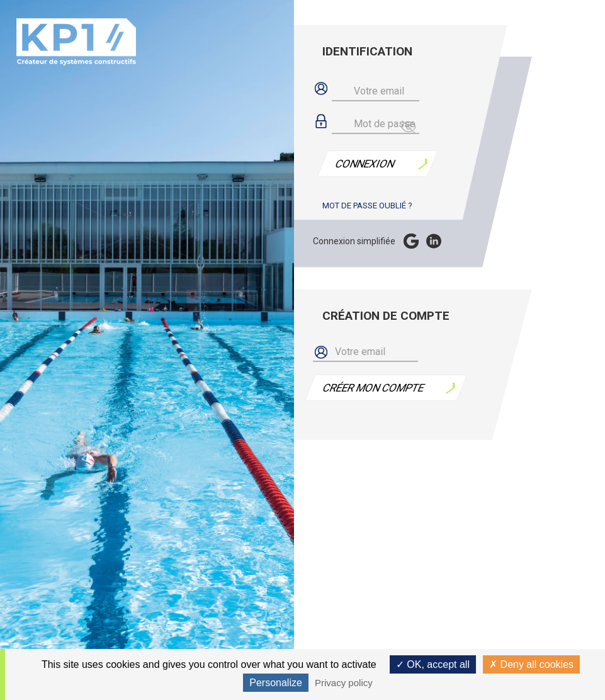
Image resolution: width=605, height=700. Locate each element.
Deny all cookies (531, 664)
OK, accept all (433, 664)
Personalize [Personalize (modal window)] (276, 683)
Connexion (365, 164)
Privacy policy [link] (344, 683)
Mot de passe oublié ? (367, 206)
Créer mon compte (373, 388)
